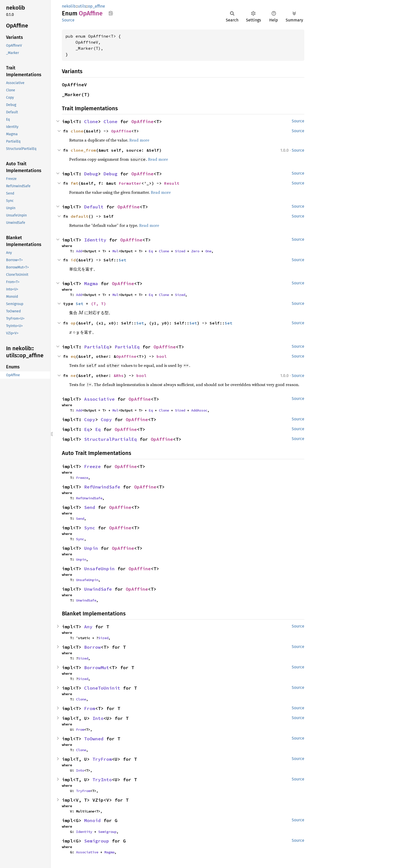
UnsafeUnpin (99, 569)
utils (82, 6)
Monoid (92, 820)
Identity (95, 240)
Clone (91, 121)
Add (79, 251)
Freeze (92, 466)
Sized (180, 251)
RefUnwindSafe (102, 487)
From (90, 708)
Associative (99, 399)
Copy (90, 419)
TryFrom (102, 759)
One (208, 251)
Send (90, 507)
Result (172, 183)
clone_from (83, 150)
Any (88, 627)
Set (122, 260)
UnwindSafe (98, 589)
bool (162, 356)
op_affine (96, 6)
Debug (91, 174)
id (73, 260)
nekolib (69, 6)
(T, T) (98, 304)
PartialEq (97, 347)
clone (77, 131)
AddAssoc (199, 410)
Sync (90, 528)
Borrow (92, 647)
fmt (75, 183)
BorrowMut (97, 668)
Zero (195, 251)
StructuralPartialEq (110, 439)
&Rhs (119, 375)
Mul (115, 251)
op (73, 323)
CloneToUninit (102, 688)
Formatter (130, 183)
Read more (139, 140)
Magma (91, 283)
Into (98, 718)
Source (68, 20)
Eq (151, 251)
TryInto (102, 780)
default (80, 216)
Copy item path (111, 13)
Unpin (91, 548)
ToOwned (94, 739)
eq (73, 356)
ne (73, 375)
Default (94, 207)
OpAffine (142, 121)
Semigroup (107, 832)
